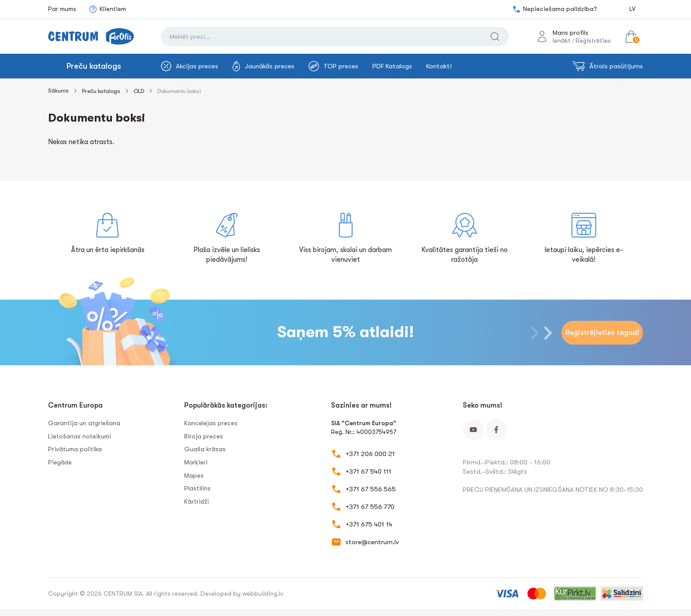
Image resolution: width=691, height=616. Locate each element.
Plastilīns (197, 488)
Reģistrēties (593, 41)
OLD (139, 91)
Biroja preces (204, 436)
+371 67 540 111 (368, 471)
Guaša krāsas (205, 449)
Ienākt (562, 41)
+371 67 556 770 (370, 507)
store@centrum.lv (372, 542)
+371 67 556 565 (371, 489)
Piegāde (60, 462)
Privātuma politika (75, 449)
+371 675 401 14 (369, 524)
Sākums (58, 91)
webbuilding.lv (263, 594)
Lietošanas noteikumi (80, 436)
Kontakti (439, 66)
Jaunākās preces (263, 66)
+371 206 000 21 (370, 454)
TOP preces (333, 66)
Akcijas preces (189, 66)
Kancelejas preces (211, 423)
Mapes (194, 475)
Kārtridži (197, 501)
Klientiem (107, 9)
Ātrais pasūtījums (608, 66)
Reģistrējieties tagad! (602, 333)
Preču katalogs (94, 66)
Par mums (62, 9)
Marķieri (196, 462)
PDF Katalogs (392, 66)
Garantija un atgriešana (84, 423)
